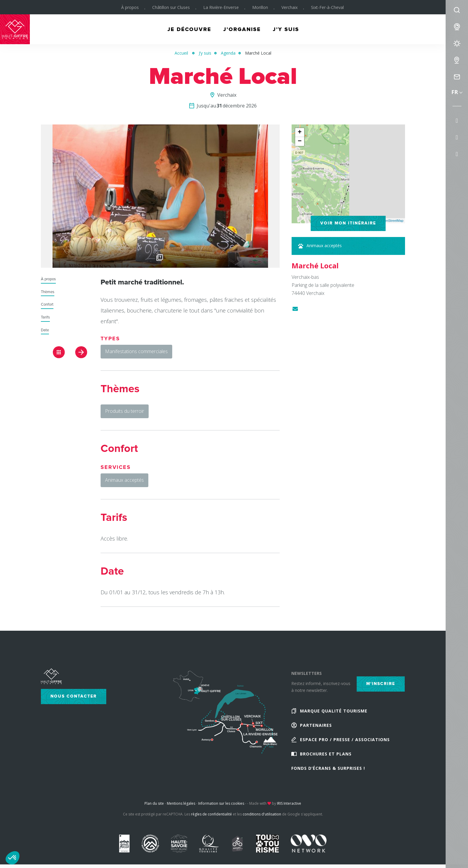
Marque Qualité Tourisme (334, 711)
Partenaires (316, 725)
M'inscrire (381, 684)
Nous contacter (74, 696)
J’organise (242, 29)
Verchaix (290, 7)
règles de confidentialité (211, 814)
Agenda (228, 53)
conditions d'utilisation (262, 814)
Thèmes (48, 292)
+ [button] (300, 133)
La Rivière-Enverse (221, 7)
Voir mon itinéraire (348, 223)
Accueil (181, 53)
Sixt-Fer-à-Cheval (327, 7)
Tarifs (45, 317)
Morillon (260, 7)
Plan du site (154, 803)
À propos (130, 7)
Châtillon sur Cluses (171, 7)
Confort (47, 305)
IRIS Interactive (289, 803)
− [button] (300, 141)
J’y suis (286, 29)
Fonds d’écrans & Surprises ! (328, 768)
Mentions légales (181, 803)
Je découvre (189, 29)
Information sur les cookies (221, 803)
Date (45, 330)
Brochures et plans (326, 754)
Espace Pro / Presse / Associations (345, 740)
